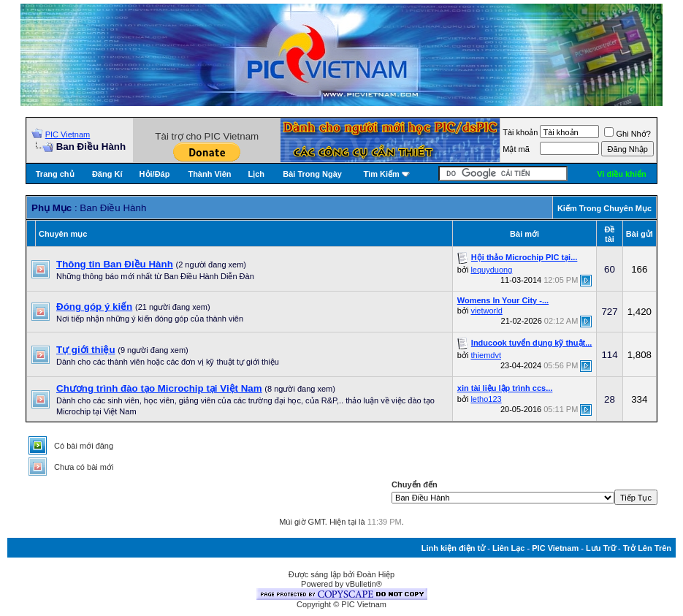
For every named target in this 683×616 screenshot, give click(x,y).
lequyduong (491, 270)
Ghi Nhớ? (627, 134)
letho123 (486, 399)
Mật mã (516, 149)
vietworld (486, 311)
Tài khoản (520, 132)
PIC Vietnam (68, 134)
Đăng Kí (107, 174)
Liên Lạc (509, 548)
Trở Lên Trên (647, 548)
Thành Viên (209, 174)
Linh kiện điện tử (453, 548)
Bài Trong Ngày (312, 174)
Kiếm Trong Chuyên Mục (604, 208)
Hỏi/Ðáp (155, 174)
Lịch (256, 174)
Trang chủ (55, 174)
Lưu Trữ (601, 548)
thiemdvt (486, 355)
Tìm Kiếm (381, 174)
